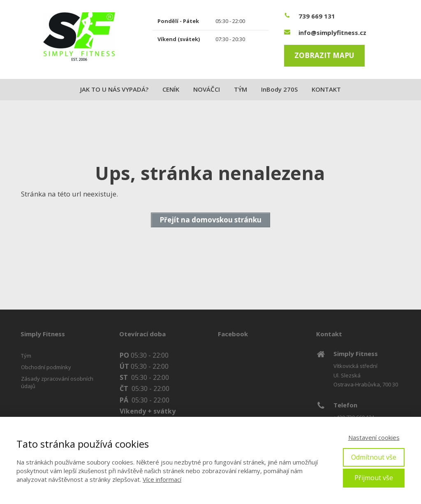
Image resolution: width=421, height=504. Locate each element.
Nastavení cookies (374, 437)
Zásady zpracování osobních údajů (57, 382)
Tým (26, 356)
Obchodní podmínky (46, 367)
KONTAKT (326, 89)
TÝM (241, 89)
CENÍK (171, 89)
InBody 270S (279, 89)
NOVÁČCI (207, 89)
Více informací (162, 479)
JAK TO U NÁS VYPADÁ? (114, 89)
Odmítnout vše (374, 457)
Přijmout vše (374, 478)
